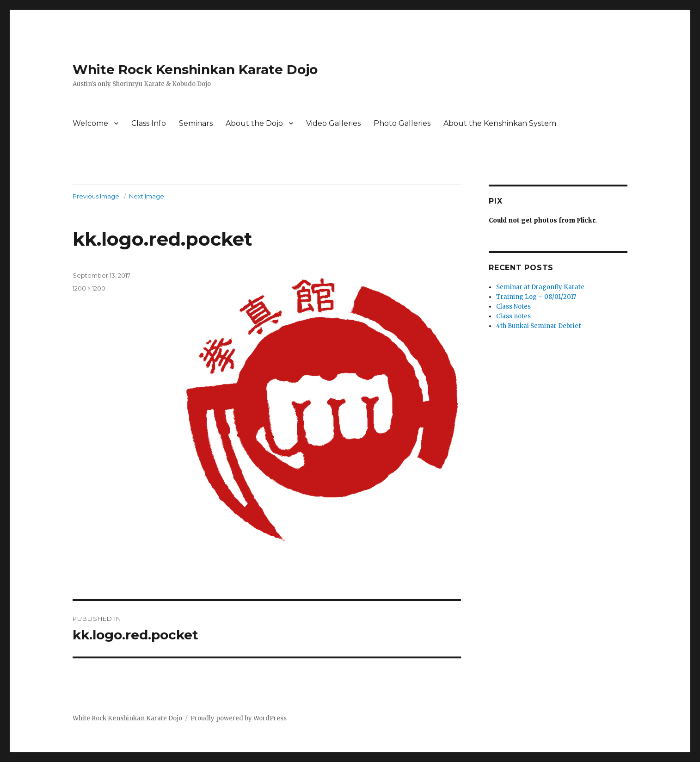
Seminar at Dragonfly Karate (540, 287)
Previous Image (96, 196)
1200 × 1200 (89, 288)
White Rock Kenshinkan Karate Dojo (195, 69)
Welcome (90, 123)
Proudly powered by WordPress (239, 718)
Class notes (513, 316)
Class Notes (513, 307)
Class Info (149, 123)
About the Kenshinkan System (500, 123)
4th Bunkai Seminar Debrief (539, 326)
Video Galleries (333, 123)
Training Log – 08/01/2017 (536, 297)
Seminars (196, 123)
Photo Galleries (402, 123)
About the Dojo (254, 123)
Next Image (147, 196)
